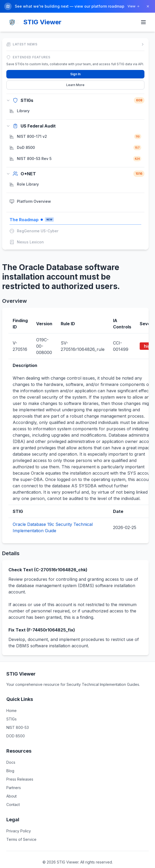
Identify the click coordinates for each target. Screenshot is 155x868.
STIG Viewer (42, 21)
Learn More (75, 84)
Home (11, 709)
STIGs (11, 718)
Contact (13, 803)
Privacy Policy (19, 830)
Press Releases (20, 778)
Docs (11, 761)
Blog (10, 769)
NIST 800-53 (18, 726)
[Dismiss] (148, 6)
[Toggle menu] (143, 21)
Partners (14, 786)
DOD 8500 (16, 735)
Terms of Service (21, 838)
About (11, 795)
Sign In (75, 73)
